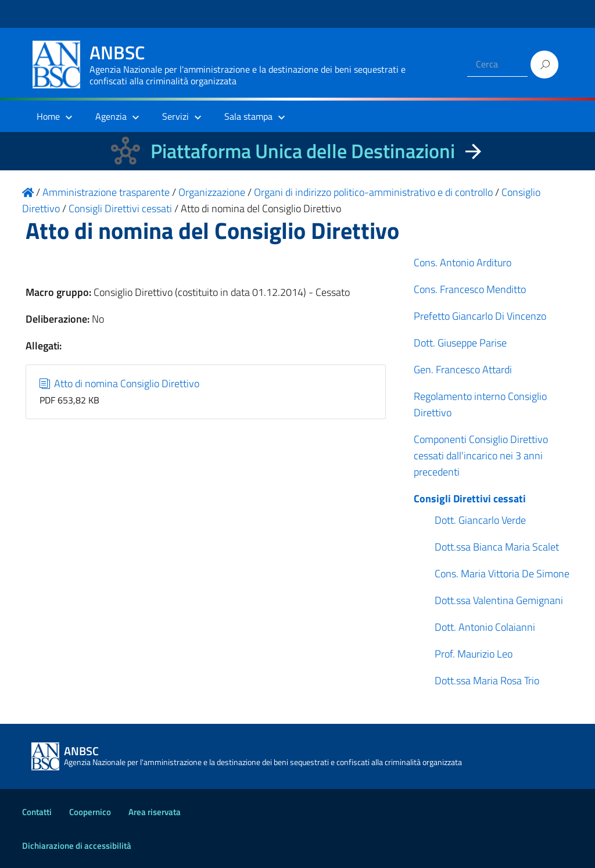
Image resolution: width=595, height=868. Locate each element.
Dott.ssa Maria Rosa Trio (487, 681)
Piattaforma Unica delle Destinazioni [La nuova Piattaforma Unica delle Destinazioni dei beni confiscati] (303, 151)
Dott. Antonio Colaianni (485, 627)
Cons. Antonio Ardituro (463, 262)
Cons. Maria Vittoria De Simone (502, 574)
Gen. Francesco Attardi (463, 369)
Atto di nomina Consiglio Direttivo (120, 383)
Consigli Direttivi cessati (470, 499)
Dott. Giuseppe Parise (460, 343)
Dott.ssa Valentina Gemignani (499, 600)
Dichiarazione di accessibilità (77, 846)
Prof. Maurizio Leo (474, 654)
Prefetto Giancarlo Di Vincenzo (480, 316)
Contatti (37, 812)
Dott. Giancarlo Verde (480, 520)
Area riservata (155, 812)
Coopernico (90, 812)
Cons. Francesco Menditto (470, 289)
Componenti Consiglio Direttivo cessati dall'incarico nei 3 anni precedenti (481, 456)
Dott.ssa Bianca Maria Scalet (497, 547)
